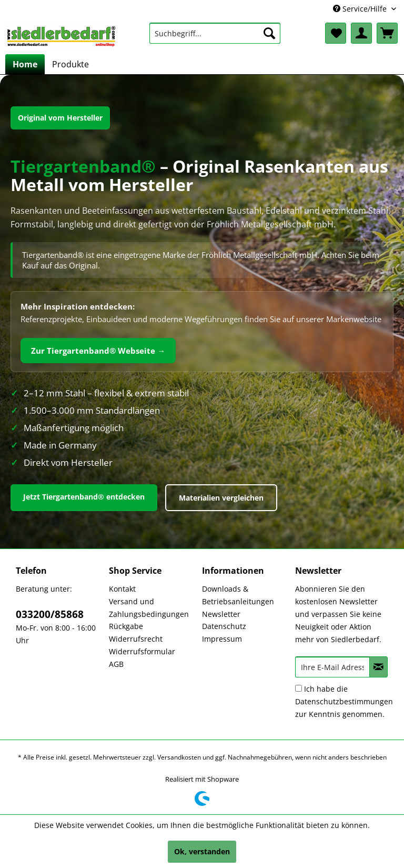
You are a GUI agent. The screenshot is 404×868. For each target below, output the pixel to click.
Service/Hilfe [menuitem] (361, 9)
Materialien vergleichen (221, 498)
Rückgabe (126, 626)
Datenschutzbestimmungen (344, 701)
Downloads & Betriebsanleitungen (238, 595)
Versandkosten (179, 757)
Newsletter (221, 614)
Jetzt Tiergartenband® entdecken (84, 497)
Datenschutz (224, 626)
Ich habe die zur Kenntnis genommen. (344, 701)
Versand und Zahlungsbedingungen (149, 608)
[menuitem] (215, 33)
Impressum (222, 639)
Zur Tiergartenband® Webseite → (98, 351)
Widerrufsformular (142, 651)
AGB (116, 664)
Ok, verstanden (202, 851)
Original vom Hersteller (60, 118)
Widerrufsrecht (136, 639)
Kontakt (122, 589)
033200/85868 (50, 614)
